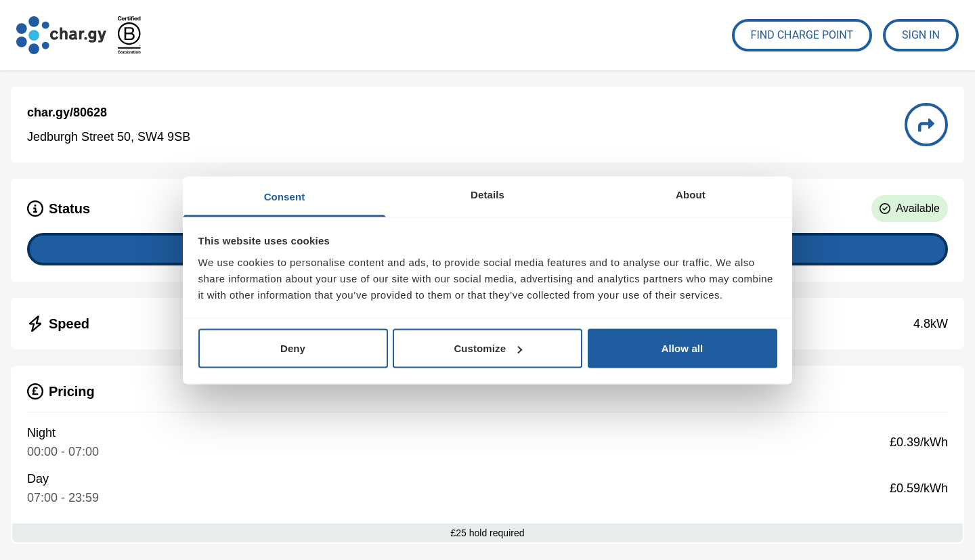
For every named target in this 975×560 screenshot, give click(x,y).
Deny (293, 348)
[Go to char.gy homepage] (61, 35)
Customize (488, 348)
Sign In (921, 35)
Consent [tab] (285, 196)
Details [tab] (487, 194)
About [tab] (691, 194)
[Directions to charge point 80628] (926, 125)
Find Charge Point (802, 35)
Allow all (682, 348)
